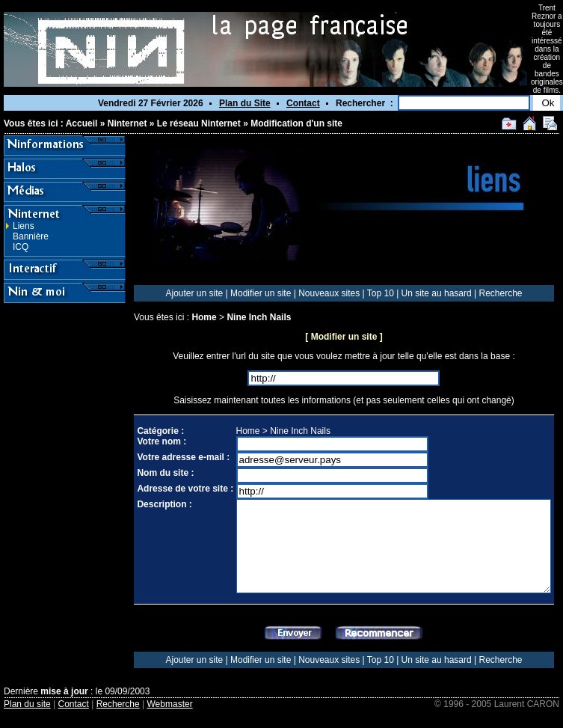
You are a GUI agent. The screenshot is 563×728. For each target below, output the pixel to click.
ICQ (21, 247)
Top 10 (381, 293)
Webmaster (170, 704)
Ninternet (127, 123)
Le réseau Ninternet (199, 123)
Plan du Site (245, 103)
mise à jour (64, 691)
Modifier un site (261, 293)
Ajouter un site (194, 293)
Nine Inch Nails (259, 317)
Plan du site (27, 704)
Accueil (82, 123)
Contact (303, 103)
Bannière (31, 236)
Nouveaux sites (329, 293)
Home (204, 317)
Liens (24, 226)
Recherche (500, 293)
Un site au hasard (437, 293)
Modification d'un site (296, 123)
